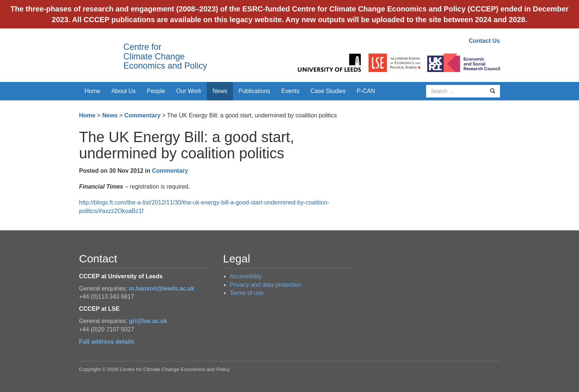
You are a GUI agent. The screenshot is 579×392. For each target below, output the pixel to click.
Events (290, 91)
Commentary (143, 115)
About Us (124, 91)
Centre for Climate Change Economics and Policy (165, 56)
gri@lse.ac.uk (148, 321)
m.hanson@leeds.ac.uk (162, 288)
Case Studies (328, 91)
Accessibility (246, 276)
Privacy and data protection (265, 285)
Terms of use (247, 293)
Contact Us (484, 41)
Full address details (107, 342)
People (156, 91)
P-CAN (366, 91)
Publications (254, 91)
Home (92, 91)
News (220, 91)
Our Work (189, 91)
